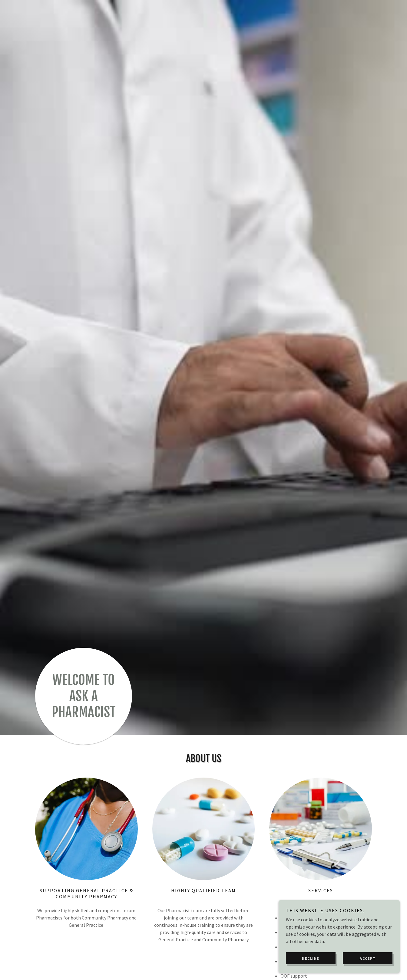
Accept (368, 958)
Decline (311, 958)
